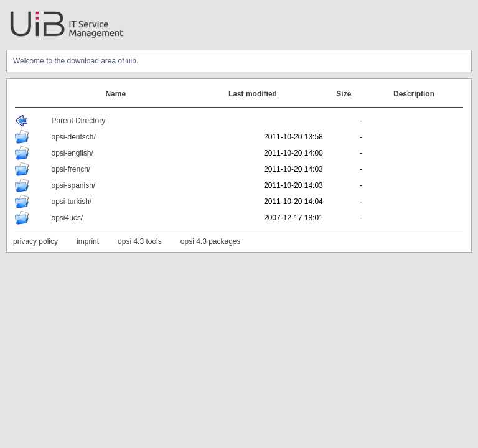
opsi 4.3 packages (211, 241)
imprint (88, 241)
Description (414, 94)
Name (115, 94)
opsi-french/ (71, 169)
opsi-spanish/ (73, 185)
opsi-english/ (72, 153)
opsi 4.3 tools (140, 241)
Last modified (253, 94)
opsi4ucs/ (67, 218)
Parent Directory (78, 121)
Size (344, 94)
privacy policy (35, 241)
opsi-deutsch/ (73, 137)
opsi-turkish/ (71, 202)
